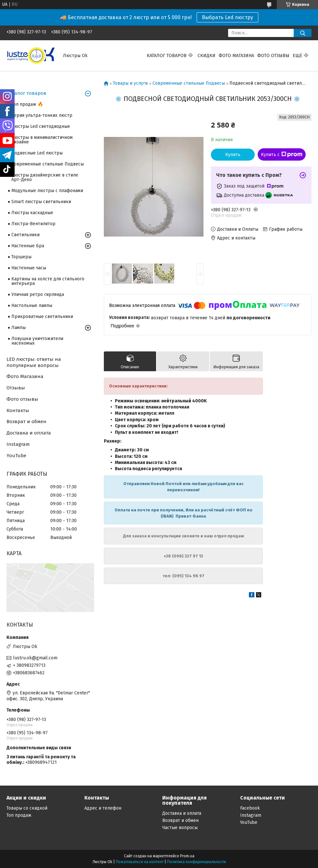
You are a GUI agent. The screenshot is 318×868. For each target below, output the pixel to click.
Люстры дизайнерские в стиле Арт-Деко (45, 177)
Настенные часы (29, 268)
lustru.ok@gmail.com (35, 658)
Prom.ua (187, 856)
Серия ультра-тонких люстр (42, 115)
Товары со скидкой (27, 808)
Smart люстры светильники (41, 202)
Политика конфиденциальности (196, 862)
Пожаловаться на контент (140, 862)
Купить (233, 155)
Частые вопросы (180, 828)
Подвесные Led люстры (37, 153)
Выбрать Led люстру (227, 17)
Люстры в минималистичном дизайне (42, 140)
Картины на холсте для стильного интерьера (48, 281)
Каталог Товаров (167, 56)
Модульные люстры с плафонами (47, 191)
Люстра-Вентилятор (33, 224)
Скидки (207, 56)
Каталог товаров (26, 93)
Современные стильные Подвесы (189, 83)
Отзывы (16, 388)
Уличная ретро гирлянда (38, 294)
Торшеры (21, 257)
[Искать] (303, 33)
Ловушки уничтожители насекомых (37, 341)
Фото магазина (236, 56)
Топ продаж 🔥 (27, 104)
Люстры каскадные (32, 213)
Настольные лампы (32, 306)
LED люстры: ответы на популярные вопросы (34, 362)
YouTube (16, 456)
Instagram (18, 444)
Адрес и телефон (103, 808)
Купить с (282, 154)
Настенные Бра (28, 246)
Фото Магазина (25, 376)
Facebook (250, 808)
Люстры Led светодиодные (41, 126)
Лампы (18, 328)
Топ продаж (19, 815)
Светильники (25, 235)
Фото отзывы (273, 56)
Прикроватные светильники (42, 317)
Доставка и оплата (29, 433)
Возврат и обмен (26, 422)
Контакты (18, 410)
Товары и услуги (130, 83)
